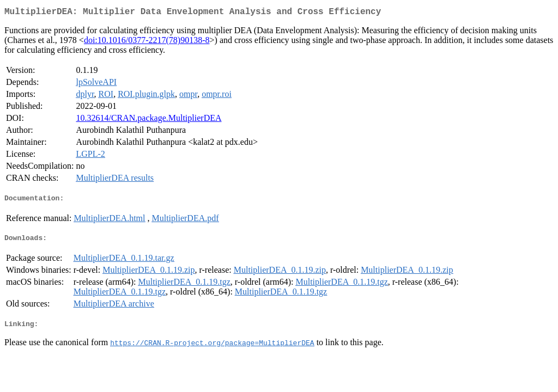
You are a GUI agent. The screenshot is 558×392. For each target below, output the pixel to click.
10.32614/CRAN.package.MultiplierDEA (148, 120)
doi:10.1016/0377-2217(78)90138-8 (147, 42)
